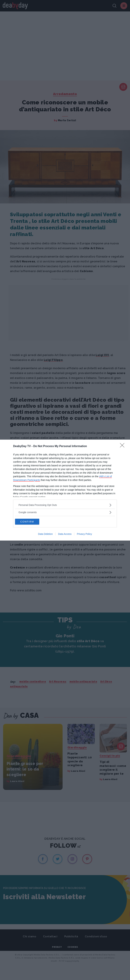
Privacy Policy (84, 534)
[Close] (123, 446)
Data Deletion (45, 534)
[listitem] (65, 505)
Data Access (65, 534)
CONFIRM (27, 522)
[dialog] (65, 490)
